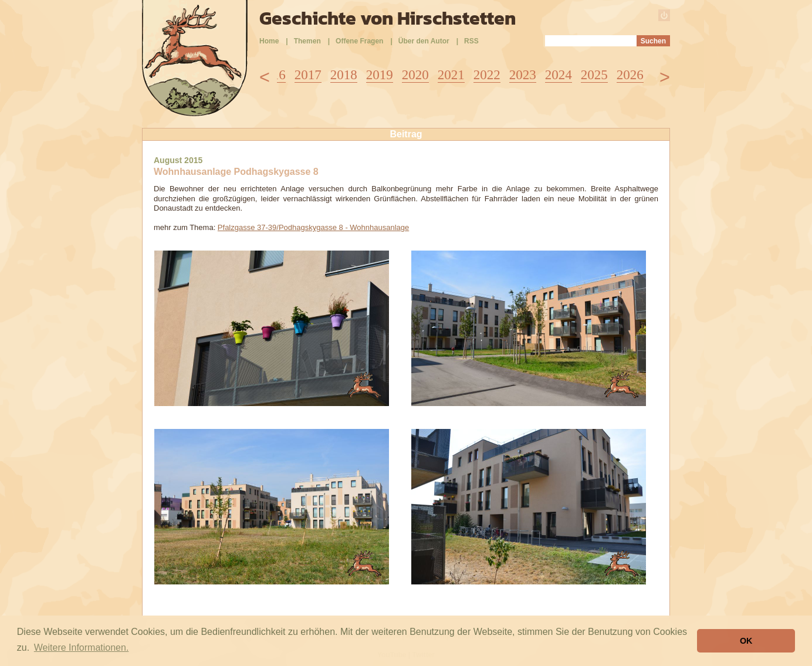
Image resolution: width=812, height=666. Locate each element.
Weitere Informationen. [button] (82, 648)
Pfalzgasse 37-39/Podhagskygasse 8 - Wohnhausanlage (313, 227)
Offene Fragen (359, 41)
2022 (487, 75)
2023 (523, 75)
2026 (630, 75)
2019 (380, 75)
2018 (344, 75)
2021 (451, 75)
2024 (559, 75)
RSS (471, 41)
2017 (308, 75)
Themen (307, 41)
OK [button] (746, 641)
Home (269, 41)
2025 (594, 75)
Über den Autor (424, 41)
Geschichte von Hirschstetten (388, 18)
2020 (415, 75)
